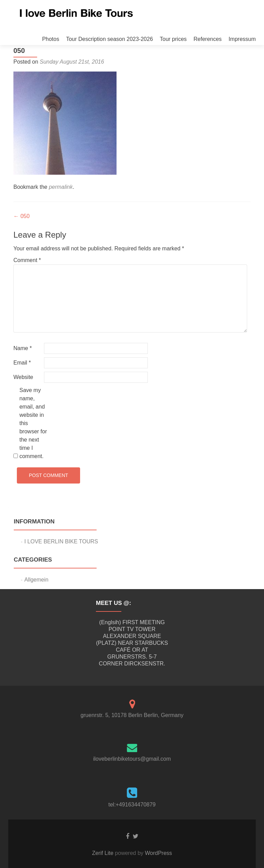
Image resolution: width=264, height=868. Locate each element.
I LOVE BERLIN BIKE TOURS (61, 541)
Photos (51, 39)
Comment (27, 260)
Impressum (242, 39)
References (208, 39)
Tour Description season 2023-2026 (109, 39)
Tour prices (173, 39)
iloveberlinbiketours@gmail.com (132, 759)
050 (21, 216)
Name (23, 348)
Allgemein (36, 580)
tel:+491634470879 (132, 805)
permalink (61, 187)
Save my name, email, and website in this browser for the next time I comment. (33, 423)
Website (23, 377)
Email (22, 363)
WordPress (158, 853)
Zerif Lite (104, 853)
